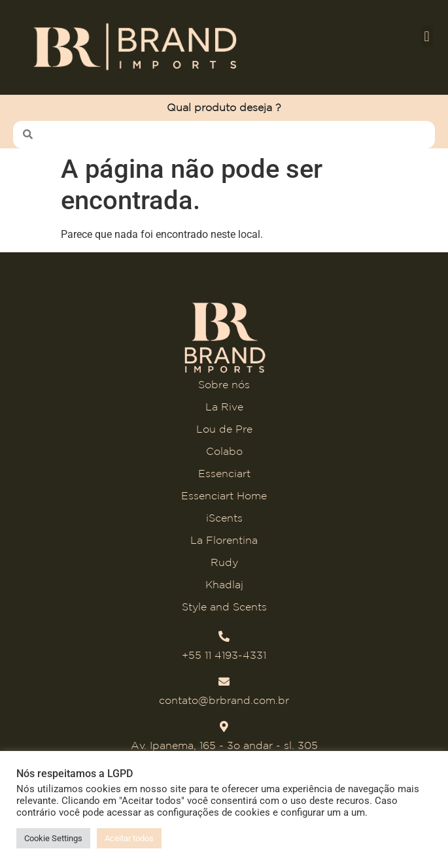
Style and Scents (224, 607)
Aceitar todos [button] (129, 838)
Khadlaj (224, 584)
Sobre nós (224, 384)
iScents (224, 518)
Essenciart (224, 473)
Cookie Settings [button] (53, 838)
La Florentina (224, 540)
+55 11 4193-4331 (224, 655)
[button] (427, 36)
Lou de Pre (224, 429)
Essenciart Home (224, 495)
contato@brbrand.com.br (224, 700)
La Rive (224, 407)
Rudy (224, 562)
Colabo (224, 451)
